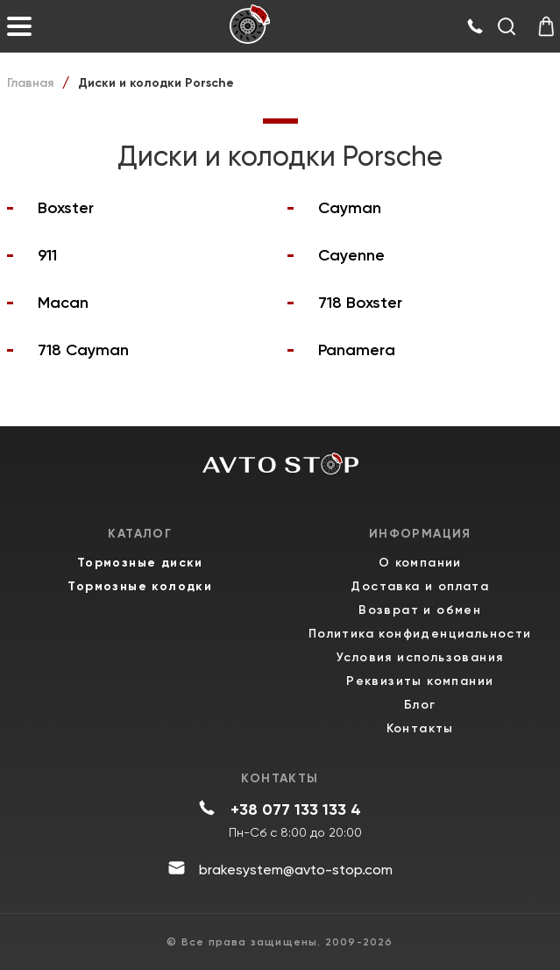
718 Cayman (83, 350)
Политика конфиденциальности (420, 634)
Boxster (66, 208)
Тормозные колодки (140, 586)
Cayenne (351, 255)
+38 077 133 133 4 (296, 810)
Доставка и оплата (420, 586)
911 (47, 255)
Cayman (350, 208)
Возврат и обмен (420, 610)
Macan (63, 303)
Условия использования (420, 657)
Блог (420, 705)
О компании (420, 563)
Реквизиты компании (420, 681)
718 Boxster (360, 303)
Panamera (357, 350)
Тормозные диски (140, 563)
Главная (30, 83)
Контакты (420, 728)
